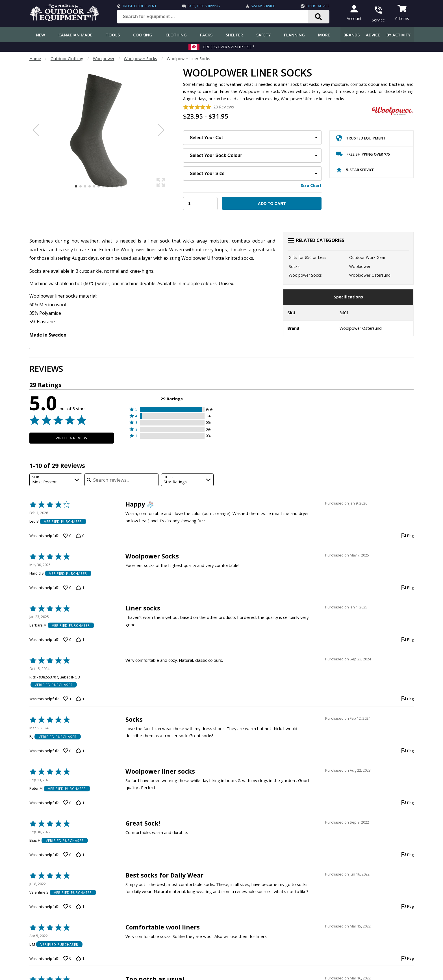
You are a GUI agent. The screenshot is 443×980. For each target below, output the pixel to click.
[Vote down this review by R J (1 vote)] (80, 751)
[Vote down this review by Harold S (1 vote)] (80, 588)
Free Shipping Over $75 (363, 155)
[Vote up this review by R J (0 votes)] (67, 751)
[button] (172, 410)
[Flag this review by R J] (407, 751)
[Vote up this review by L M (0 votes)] (67, 959)
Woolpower (104, 59)
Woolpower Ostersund (370, 275)
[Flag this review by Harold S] (407, 588)
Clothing (176, 35)
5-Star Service (260, 6)
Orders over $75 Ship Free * (229, 47)
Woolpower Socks (140, 59)
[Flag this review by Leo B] (407, 536)
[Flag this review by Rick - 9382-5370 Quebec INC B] (407, 699)
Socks (294, 266)
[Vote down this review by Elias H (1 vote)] (80, 855)
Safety (263, 35)
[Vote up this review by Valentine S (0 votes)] (67, 907)
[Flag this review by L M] (407, 959)
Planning (294, 35)
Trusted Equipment (137, 6)
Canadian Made (75, 35)
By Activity (399, 35)
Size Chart (311, 185)
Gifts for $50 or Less (308, 257)
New (41, 35)
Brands (352, 35)
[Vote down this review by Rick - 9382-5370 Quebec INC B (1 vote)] (80, 699)
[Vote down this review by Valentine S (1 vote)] (80, 907)
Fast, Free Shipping (201, 6)
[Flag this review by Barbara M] (407, 640)
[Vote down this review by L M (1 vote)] (80, 959)
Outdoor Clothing (67, 59)
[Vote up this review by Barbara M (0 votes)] (67, 640)
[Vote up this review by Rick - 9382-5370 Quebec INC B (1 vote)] (67, 699)
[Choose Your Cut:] (252, 138)
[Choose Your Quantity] (200, 204)
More (324, 35)
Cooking (143, 35)
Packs (206, 35)
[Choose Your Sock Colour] (252, 155)
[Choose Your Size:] (252, 173)
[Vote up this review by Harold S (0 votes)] (67, 588)
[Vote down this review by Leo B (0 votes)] (80, 536)
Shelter (234, 35)
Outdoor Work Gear (367, 257)
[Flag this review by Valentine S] (407, 907)
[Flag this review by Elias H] (407, 855)
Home (35, 59)
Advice (373, 35)
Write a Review (72, 438)
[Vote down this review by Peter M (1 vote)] (80, 803)
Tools (113, 35)
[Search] (316, 17)
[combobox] (56, 480)
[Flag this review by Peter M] (407, 803)
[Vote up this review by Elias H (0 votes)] (67, 855)
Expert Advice (315, 6)
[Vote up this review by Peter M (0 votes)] (67, 803)
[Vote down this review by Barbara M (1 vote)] (80, 640)
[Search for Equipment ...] (214, 17)
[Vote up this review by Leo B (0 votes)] (67, 536)
